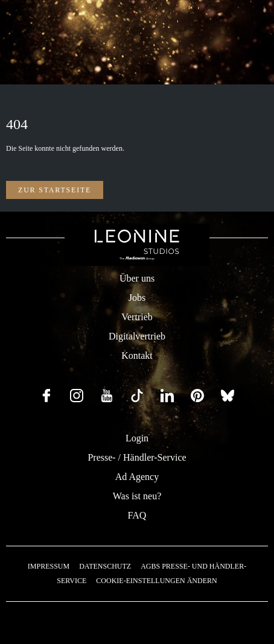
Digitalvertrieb (137, 336)
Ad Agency (137, 477)
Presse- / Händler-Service (137, 457)
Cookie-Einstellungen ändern (156, 581)
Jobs (137, 298)
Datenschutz (105, 566)
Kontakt (137, 355)
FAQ (137, 515)
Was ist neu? (137, 496)
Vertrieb (137, 317)
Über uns (137, 278)
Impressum (49, 566)
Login (137, 438)
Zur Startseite (55, 190)
